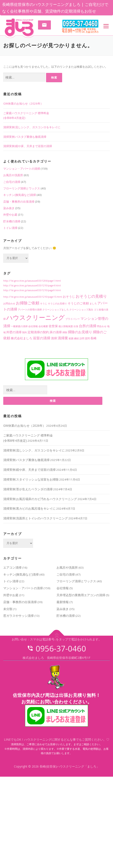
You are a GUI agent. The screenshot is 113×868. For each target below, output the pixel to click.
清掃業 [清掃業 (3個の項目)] (63, 338)
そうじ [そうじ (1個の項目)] (44, 304)
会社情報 (63, 588)
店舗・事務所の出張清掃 (19, 202)
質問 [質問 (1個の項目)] (87, 338)
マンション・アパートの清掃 (22, 169)
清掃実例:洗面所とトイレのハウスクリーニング (36, 518)
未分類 (8, 609)
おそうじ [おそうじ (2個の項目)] (69, 296)
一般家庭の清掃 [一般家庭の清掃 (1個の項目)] (19, 326)
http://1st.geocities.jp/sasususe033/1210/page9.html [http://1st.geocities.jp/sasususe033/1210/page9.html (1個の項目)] (32, 290)
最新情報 (63, 602)
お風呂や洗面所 (13, 175)
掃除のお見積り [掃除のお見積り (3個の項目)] (80, 332)
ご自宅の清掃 (12, 182)
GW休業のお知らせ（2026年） (23, 103)
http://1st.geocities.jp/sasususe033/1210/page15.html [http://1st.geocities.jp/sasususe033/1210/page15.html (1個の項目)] (33, 297)
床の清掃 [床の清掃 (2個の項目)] (56, 332)
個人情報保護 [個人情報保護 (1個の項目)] (66, 326)
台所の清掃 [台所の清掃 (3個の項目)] (88, 326)
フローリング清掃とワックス (22, 188)
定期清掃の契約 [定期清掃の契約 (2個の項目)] (38, 332)
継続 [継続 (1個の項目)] (76, 338)
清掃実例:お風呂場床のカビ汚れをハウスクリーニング (40, 499)
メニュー (106, 26)
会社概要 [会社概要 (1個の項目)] (43, 326)
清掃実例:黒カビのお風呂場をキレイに (29, 508)
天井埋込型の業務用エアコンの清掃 (81, 595)
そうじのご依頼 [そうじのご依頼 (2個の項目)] (78, 303)
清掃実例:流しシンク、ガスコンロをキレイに (32, 127)
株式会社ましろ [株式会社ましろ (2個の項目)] (22, 338)
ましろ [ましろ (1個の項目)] (93, 304)
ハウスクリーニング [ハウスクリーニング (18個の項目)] (36, 317)
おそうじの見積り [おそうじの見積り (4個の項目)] (91, 296)
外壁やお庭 (10, 215)
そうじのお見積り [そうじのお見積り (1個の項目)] (57, 304)
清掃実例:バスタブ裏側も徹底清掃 (25, 137)
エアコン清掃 (12, 567)
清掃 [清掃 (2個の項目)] (54, 338)
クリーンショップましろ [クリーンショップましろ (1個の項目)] (56, 310)
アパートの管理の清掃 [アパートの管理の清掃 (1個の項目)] (30, 310)
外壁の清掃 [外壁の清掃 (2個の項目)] (14, 332)
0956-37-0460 (56, 649)
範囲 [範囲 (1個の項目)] (71, 338)
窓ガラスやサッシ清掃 (18, 616)
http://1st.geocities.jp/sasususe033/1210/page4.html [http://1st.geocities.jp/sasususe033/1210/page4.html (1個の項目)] (32, 286)
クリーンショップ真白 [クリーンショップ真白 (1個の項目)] (81, 310)
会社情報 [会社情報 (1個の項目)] (33, 326)
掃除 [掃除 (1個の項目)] (65, 332)
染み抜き (9, 208)
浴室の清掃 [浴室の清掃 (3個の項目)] (42, 338)
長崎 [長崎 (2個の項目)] (93, 338)
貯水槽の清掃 (12, 221)
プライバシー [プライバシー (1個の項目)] (73, 319)
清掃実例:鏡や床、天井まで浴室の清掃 (28, 146)
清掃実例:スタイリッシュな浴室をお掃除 (31, 479)
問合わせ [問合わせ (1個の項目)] (102, 326)
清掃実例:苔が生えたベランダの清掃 (28, 489)
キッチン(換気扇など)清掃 (20, 195)
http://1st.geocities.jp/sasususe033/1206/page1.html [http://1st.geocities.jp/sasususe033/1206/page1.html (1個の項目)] (32, 281)
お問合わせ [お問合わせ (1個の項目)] (9, 304)
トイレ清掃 (10, 228)
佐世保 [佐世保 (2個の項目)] (53, 326)
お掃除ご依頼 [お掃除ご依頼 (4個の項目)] (28, 303)
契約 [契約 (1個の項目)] (25, 332)
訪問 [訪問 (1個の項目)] (82, 338)
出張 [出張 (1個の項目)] (76, 326)
